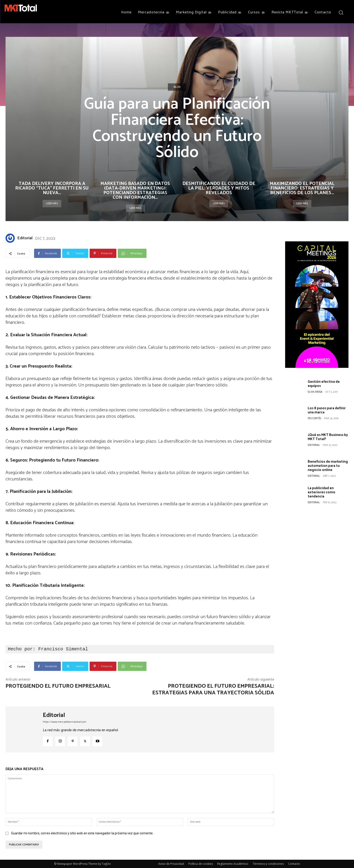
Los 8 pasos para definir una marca (327, 410)
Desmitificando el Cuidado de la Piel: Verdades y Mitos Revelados (219, 188)
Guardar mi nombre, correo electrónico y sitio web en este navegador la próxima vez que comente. (82, 833)
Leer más (52, 203)
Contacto (294, 864)
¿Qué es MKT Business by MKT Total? (328, 437)
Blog (177, 87)
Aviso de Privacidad (171, 864)
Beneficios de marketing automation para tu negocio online (328, 466)
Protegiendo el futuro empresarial (58, 686)
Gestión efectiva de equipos (324, 384)
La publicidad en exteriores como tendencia (322, 492)
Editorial (25, 238)
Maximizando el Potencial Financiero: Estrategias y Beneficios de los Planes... (302, 188)
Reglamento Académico (233, 864)
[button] (341, 12)
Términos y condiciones (268, 864)
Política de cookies (201, 864)
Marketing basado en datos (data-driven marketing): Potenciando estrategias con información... (135, 191)
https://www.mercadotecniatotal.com (65, 722)
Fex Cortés (314, 418)
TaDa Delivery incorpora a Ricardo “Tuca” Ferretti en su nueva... (52, 188)
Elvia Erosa (315, 392)
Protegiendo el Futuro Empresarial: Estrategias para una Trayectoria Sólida (213, 690)
